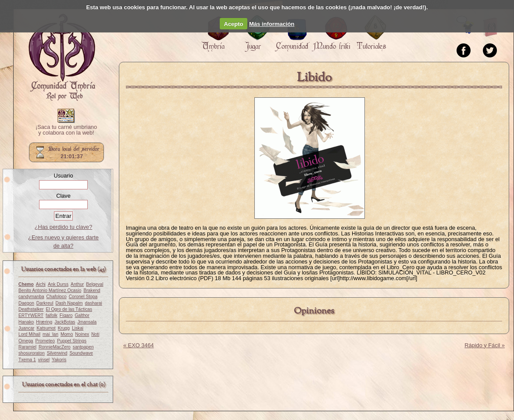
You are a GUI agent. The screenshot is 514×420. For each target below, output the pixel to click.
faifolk (52, 315)
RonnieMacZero (55, 347)
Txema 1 (27, 360)
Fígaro (66, 315)
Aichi (41, 284)
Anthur (77, 284)
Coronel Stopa (83, 297)
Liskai (78, 328)
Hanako (26, 322)
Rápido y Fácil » (485, 345)
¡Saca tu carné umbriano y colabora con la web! (66, 130)
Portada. (62, 57)
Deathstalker (31, 309)
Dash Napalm (69, 303)
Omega (26, 341)
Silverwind (57, 353)
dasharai (94, 303)
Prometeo (45, 341)
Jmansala (87, 322)
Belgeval (95, 284)
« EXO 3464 (139, 345)
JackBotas (65, 322)
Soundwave (81, 353)
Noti (95, 334)
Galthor (82, 315)
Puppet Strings (72, 341)
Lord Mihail (29, 334)
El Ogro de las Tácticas (69, 309)
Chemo (26, 284)
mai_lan (50, 334)
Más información (272, 24)
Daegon (26, 303)
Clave (63, 196)
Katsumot (46, 328)
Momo (67, 334)
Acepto (234, 24)
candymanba (31, 297)
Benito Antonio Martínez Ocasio (50, 290)
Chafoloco (57, 297)
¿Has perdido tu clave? (64, 227)
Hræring (44, 322)
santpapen (83, 347)
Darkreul (45, 303)
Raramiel (27, 347)
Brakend (92, 290)
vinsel (44, 360)
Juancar (26, 328)
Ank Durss (58, 284)
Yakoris (59, 360)
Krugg (64, 328)
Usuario (63, 176)
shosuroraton (32, 353)
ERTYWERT (31, 315)
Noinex (82, 334)
